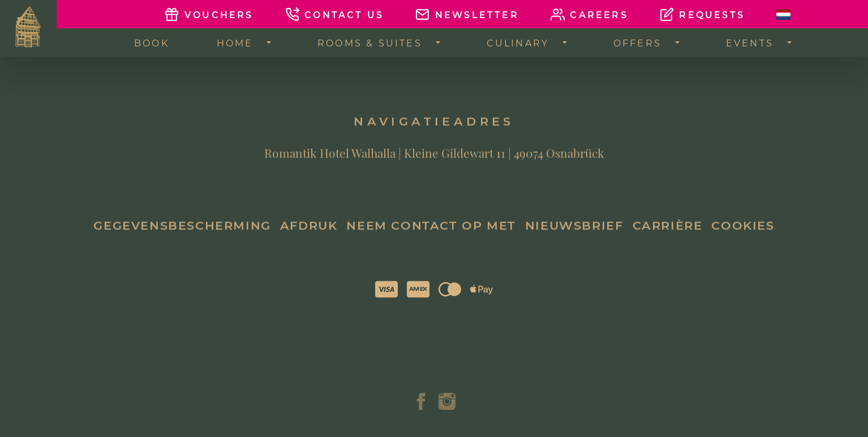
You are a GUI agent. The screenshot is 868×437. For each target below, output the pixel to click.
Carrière (668, 232)
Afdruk (309, 232)
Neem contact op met (431, 232)
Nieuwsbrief (574, 232)
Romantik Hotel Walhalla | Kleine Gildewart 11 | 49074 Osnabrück (434, 160)
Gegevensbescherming (182, 232)
